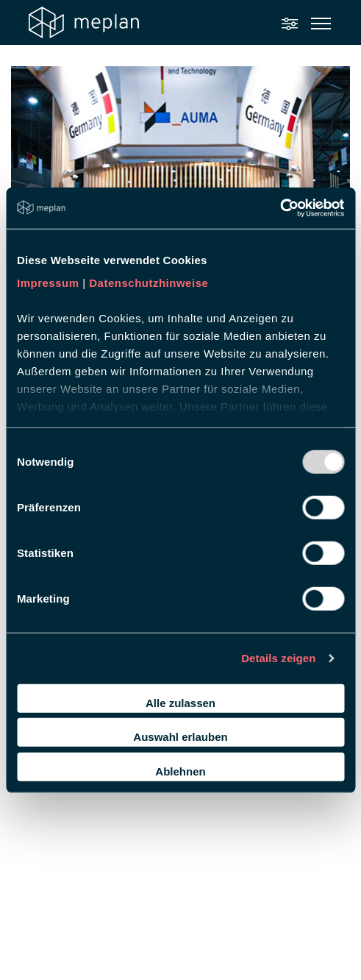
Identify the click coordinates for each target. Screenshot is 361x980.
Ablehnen (180, 771)
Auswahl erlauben (180, 737)
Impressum (48, 283)
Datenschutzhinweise (149, 283)
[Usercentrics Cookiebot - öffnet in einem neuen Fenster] (280, 208)
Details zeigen (278, 658)
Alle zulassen (180, 702)
